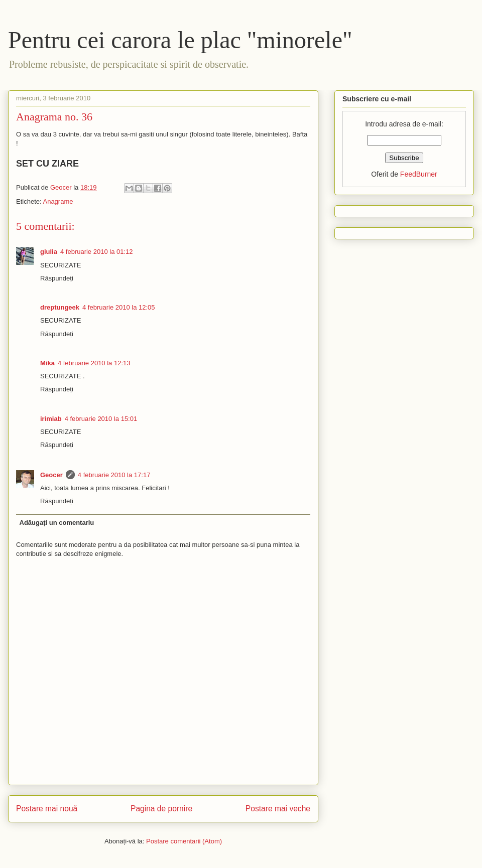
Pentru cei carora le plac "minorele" (180, 40)
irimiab (51, 419)
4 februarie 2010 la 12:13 (94, 363)
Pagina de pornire (161, 809)
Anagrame (58, 201)
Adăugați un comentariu (57, 523)
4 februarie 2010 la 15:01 (101, 419)
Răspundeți (57, 278)
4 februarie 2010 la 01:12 (97, 252)
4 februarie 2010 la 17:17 (114, 475)
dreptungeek (60, 307)
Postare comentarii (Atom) (184, 841)
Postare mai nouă (47, 809)
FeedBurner (419, 174)
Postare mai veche (278, 809)
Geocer (51, 475)
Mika (47, 363)
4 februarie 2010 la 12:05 (119, 307)
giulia (49, 252)
